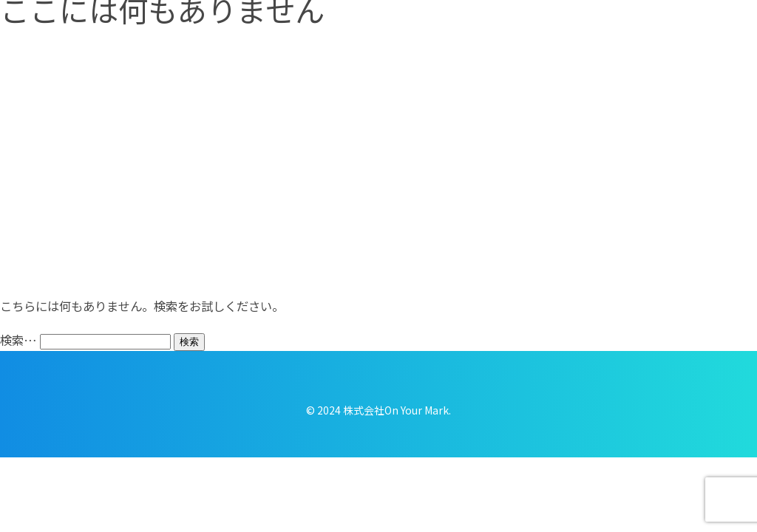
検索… (18, 340)
